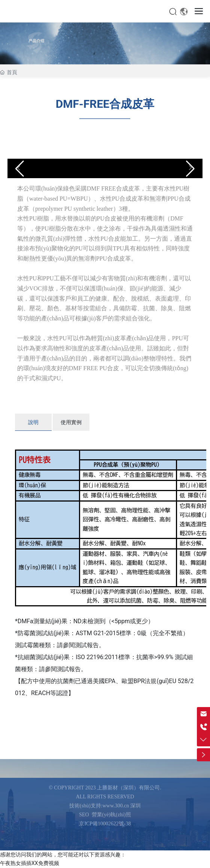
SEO (84, 815)
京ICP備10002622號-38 (105, 824)
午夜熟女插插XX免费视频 (30, 863)
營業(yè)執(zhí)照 (111, 815)
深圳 (136, 806)
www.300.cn (116, 806)
